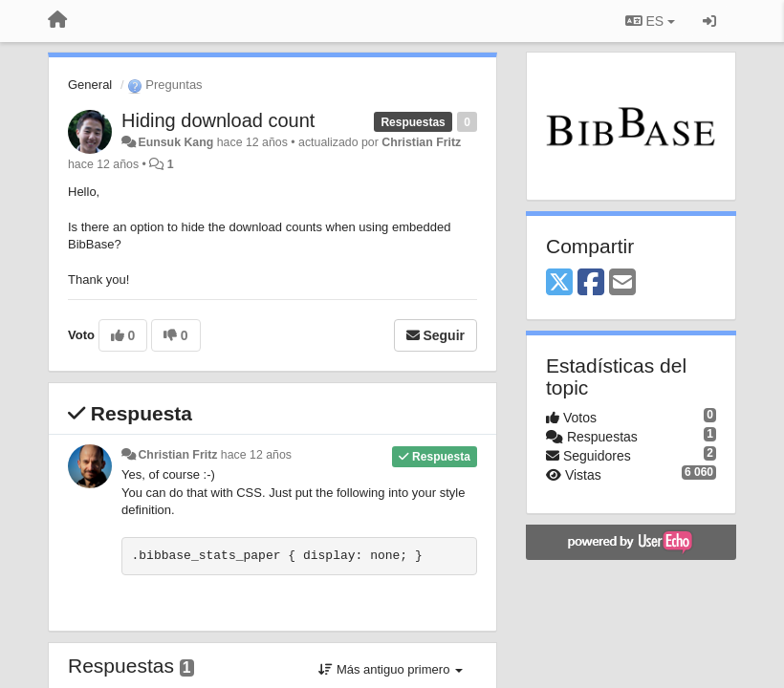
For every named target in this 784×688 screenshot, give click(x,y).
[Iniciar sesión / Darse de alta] (709, 21)
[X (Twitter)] (559, 283)
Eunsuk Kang (175, 142)
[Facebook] (591, 283)
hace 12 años (256, 455)
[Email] (622, 283)
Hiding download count (218, 120)
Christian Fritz (421, 142)
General (90, 85)
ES (650, 21)
